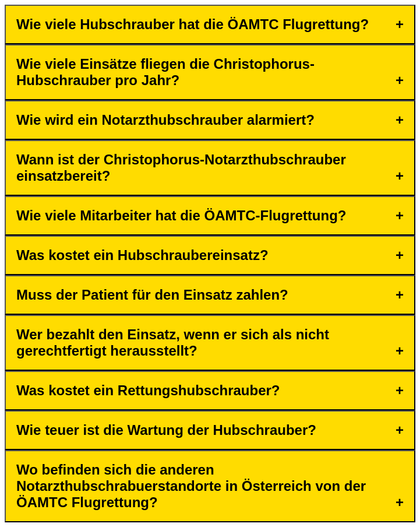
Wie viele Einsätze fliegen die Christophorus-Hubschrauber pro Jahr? (165, 72)
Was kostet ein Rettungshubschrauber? (148, 390)
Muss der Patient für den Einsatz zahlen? (152, 295)
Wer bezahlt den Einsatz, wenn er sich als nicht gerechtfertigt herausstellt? (173, 342)
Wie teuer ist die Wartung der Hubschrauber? (166, 430)
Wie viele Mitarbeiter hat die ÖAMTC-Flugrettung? (181, 215)
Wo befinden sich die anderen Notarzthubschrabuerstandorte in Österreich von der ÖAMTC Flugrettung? (191, 486)
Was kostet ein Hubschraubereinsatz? (142, 255)
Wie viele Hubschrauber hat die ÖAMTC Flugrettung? (193, 24)
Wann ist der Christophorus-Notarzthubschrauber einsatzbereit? (181, 168)
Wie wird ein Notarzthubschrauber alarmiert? (165, 120)
